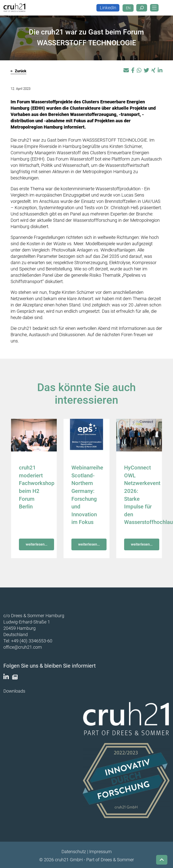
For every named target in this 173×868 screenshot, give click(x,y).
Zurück (18, 71)
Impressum (100, 850)
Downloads (14, 690)
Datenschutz (74, 850)
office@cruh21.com (23, 646)
